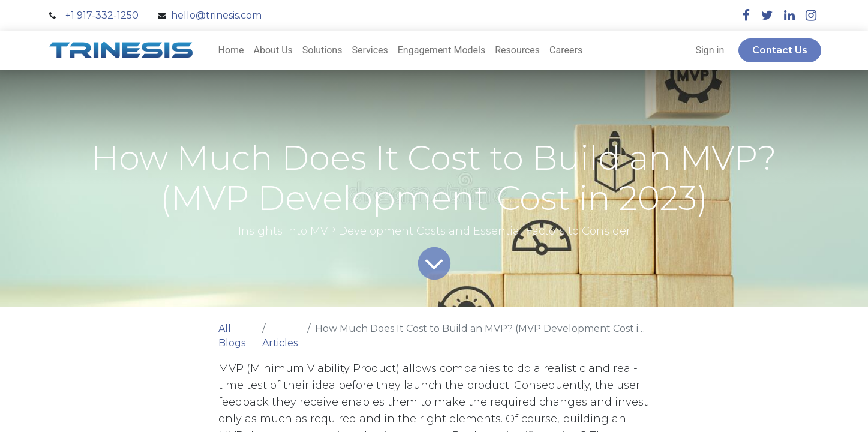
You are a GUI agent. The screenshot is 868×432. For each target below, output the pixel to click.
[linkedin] (789, 15)
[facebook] (746, 15)
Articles (280, 343)
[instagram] (811, 15)
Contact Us (780, 50)
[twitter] (767, 15)
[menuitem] (231, 50)
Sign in (710, 50)
